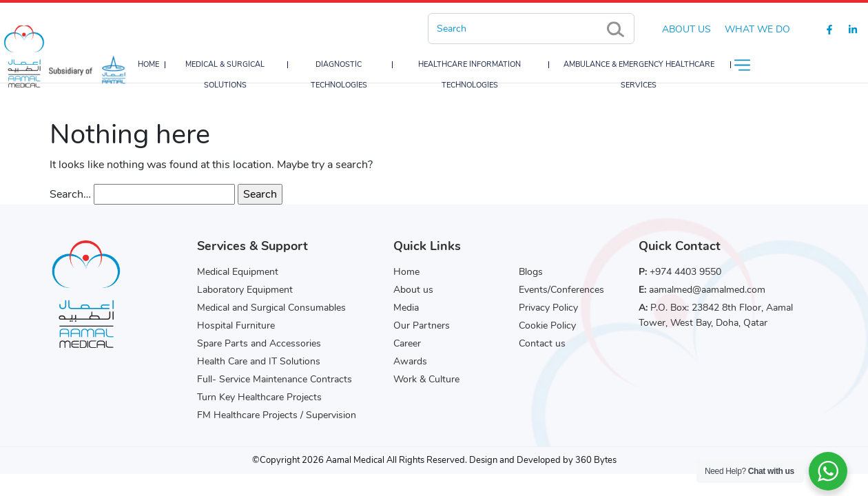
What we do (757, 29)
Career (407, 343)
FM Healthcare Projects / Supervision (277, 415)
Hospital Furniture (236, 325)
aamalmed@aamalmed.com (707, 290)
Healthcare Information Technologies (469, 75)
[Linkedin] (853, 29)
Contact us (542, 343)
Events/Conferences (561, 290)
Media (406, 308)
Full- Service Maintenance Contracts (275, 379)
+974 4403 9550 (685, 272)
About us (413, 290)
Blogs (531, 272)
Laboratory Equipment (245, 290)
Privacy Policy (548, 308)
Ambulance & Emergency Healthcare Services (639, 75)
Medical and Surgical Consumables (271, 308)
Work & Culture (426, 379)
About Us (686, 29)
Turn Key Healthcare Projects (259, 397)
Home (148, 64)
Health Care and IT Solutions (259, 361)
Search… (70, 194)
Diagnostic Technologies (339, 75)
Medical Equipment (238, 272)
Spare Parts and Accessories (259, 343)
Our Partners (422, 325)
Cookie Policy (547, 325)
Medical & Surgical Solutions (225, 75)
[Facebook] (829, 29)
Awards (410, 361)
